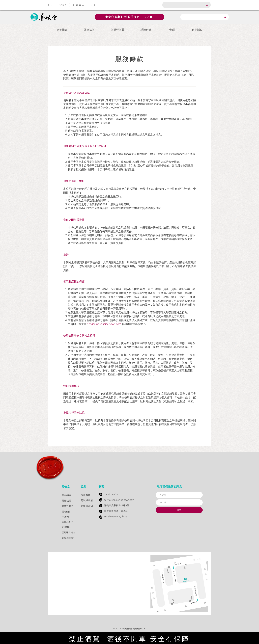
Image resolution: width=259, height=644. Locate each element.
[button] (62, 30)
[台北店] (59, 5)
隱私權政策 (87, 500)
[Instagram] (101, 517)
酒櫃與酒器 (67, 506)
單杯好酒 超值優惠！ (129, 17)
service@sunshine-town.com (104, 324)
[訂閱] (179, 510)
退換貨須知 (87, 506)
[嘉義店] (84, 5)
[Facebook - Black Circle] (101, 511)
